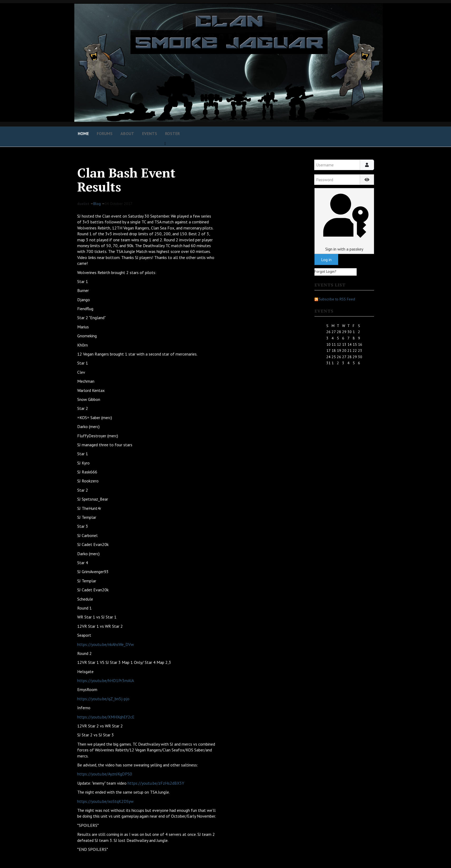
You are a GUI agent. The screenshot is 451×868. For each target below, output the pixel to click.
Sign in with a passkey (344, 221)
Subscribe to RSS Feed (335, 299)
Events (150, 133)
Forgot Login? (325, 271)
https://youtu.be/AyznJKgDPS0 (105, 774)
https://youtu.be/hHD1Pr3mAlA (106, 680)
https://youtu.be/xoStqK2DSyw (105, 801)
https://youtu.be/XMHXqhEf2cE (106, 717)
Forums (105, 133)
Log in (326, 260)
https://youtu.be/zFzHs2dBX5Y (156, 783)
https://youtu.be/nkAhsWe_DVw (106, 644)
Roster (172, 133)
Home (83, 133)
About (127, 133)
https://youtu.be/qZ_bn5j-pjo (103, 699)
